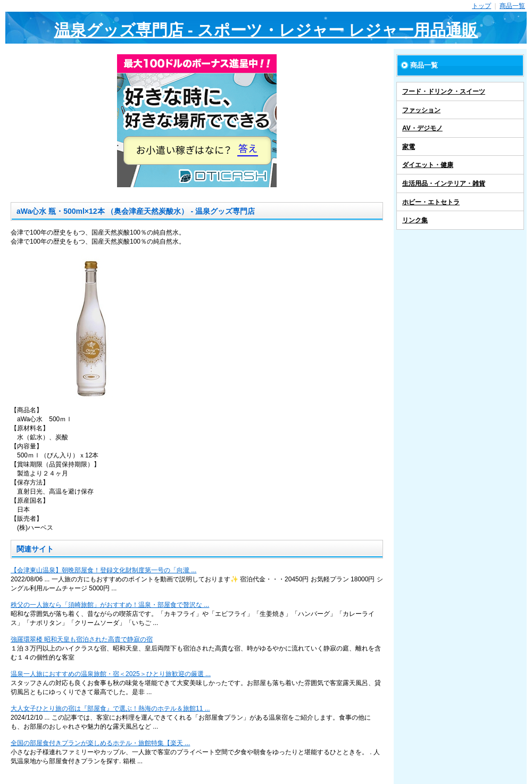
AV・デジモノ (422, 128)
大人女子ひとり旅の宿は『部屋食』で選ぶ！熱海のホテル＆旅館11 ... (110, 708)
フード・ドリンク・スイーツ (444, 91)
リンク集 (415, 220)
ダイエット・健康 (428, 165)
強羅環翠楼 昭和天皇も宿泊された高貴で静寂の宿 (82, 639)
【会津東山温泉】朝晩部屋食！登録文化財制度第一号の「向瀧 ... (103, 570)
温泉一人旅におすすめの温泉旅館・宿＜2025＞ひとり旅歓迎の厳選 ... (111, 674)
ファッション (421, 110)
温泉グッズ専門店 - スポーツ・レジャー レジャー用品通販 (266, 30)
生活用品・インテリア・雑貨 (444, 184)
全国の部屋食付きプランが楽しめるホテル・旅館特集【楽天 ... (100, 743)
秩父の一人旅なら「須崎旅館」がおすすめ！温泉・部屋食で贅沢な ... (110, 605)
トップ (481, 6)
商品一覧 (512, 6)
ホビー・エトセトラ (431, 202)
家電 (409, 147)
